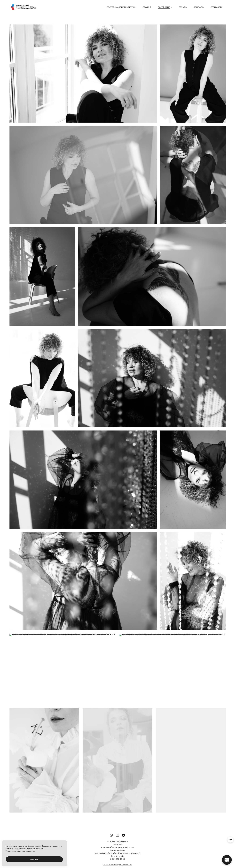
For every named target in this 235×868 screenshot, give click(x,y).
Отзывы (183, 7)
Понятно (34, 859)
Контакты (199, 7)
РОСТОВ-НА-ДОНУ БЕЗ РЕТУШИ (121, 7)
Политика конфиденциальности (20, 851)
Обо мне (147, 7)
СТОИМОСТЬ (216, 7)
